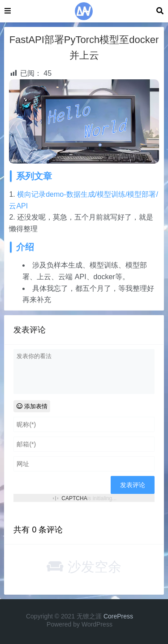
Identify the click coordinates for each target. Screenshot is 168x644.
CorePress (118, 616)
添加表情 (32, 406)
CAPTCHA (74, 498)
